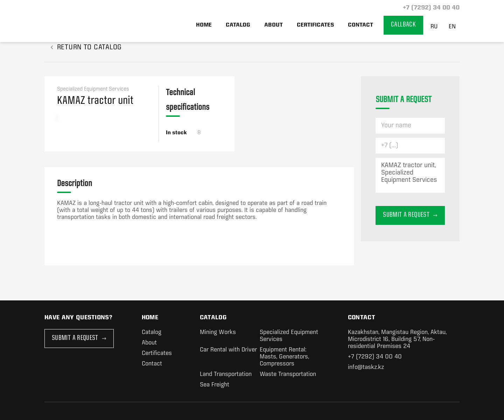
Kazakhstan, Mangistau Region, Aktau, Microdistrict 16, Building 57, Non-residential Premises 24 (397, 339)
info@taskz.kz (366, 367)
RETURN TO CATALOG (86, 48)
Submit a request (410, 215)
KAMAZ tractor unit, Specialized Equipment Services (410, 175)
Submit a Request (79, 338)
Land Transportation (226, 374)
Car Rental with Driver (228, 350)
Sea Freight (215, 385)
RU (434, 27)
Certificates (315, 25)
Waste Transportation (288, 374)
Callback (403, 25)
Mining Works (218, 332)
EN (452, 27)
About (274, 25)
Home (204, 25)
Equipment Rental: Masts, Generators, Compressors (284, 357)
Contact (360, 25)
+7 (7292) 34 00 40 (430, 8)
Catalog (238, 25)
